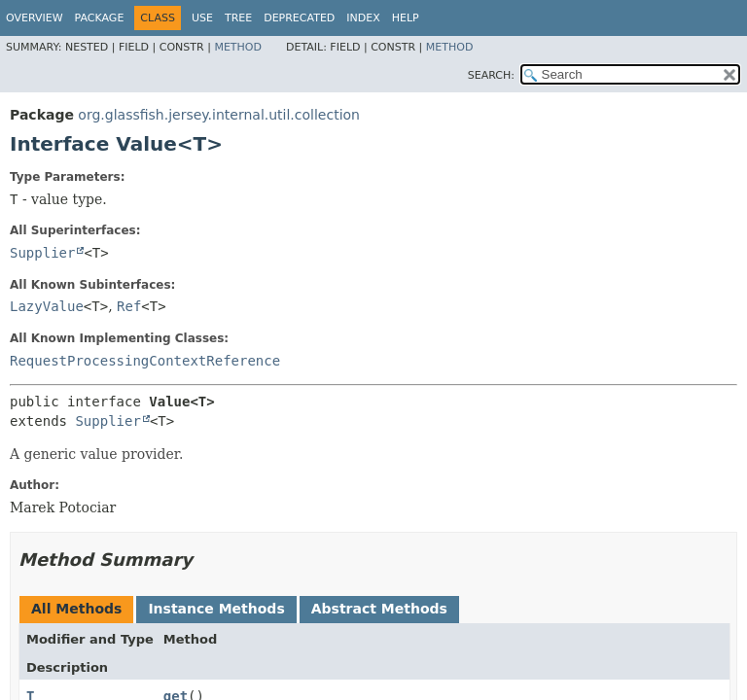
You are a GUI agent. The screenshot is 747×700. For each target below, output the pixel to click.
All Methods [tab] (76, 609)
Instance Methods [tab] (216, 609)
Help (406, 18)
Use (202, 18)
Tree (238, 18)
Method (238, 47)
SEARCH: (491, 75)
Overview (35, 18)
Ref (129, 306)
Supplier (42, 253)
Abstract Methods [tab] (379, 609)
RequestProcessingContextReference (145, 361)
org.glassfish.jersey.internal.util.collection (219, 115)
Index (363, 18)
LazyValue (47, 306)
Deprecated (299, 18)
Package (100, 18)
